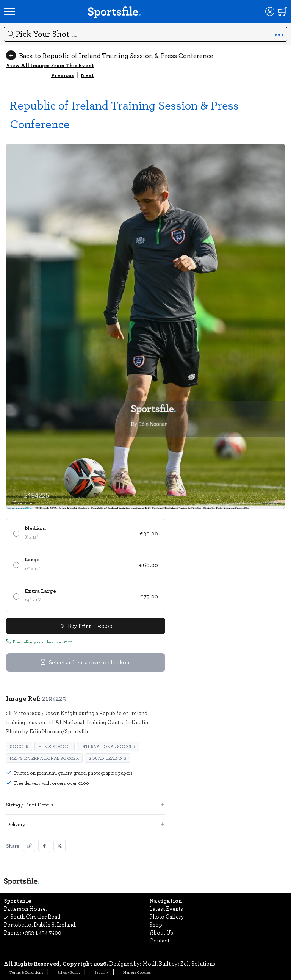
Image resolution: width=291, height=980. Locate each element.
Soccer (19, 746)
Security (102, 972)
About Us (161, 932)
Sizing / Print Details (86, 804)
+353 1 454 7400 (42, 932)
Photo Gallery (167, 916)
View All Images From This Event (50, 65)
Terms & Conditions (26, 972)
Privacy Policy (69, 972)
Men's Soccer (55, 746)
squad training (108, 758)
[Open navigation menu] (9, 11)
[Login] (270, 11)
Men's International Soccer (44, 758)
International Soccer (108, 746)
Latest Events (166, 908)
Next (88, 75)
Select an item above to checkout (86, 662)
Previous (63, 75)
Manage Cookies (137, 972)
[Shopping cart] (283, 11)
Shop (156, 924)
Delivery (86, 824)
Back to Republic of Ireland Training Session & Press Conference (110, 55)
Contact (159, 940)
